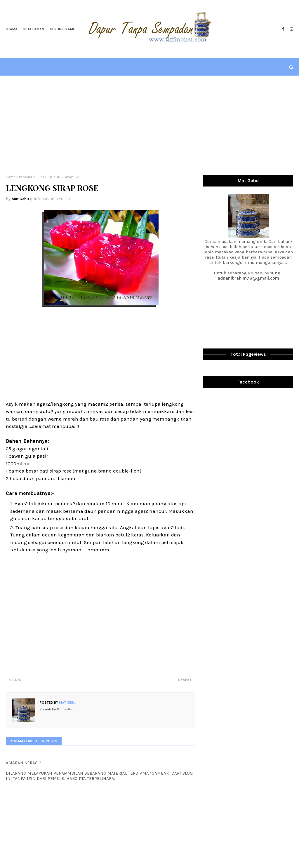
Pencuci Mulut (30, 177)
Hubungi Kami (62, 29)
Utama (12, 29)
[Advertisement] (149, 125)
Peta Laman (34, 29)
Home (11, 177)
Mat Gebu (20, 199)
